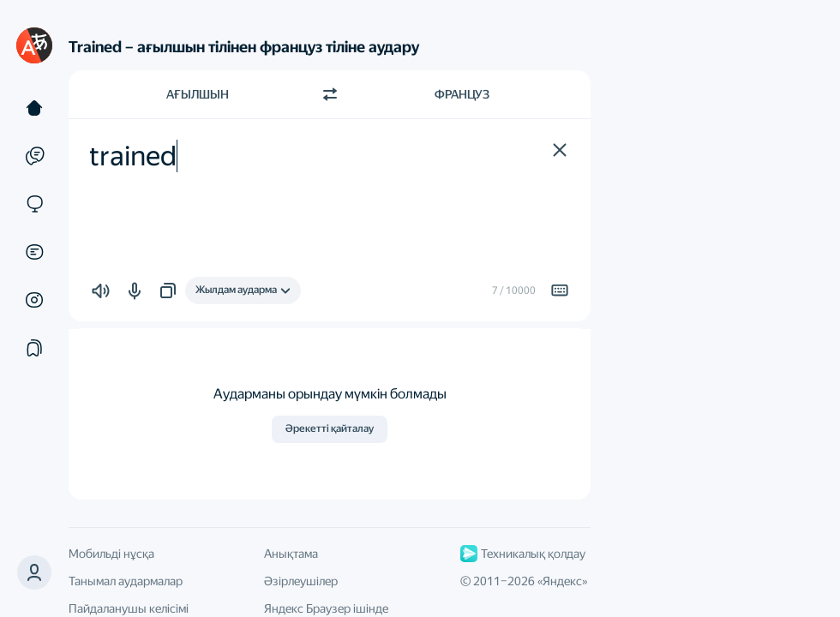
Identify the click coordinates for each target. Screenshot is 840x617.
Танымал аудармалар (126, 581)
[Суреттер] (34, 300)
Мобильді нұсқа (111, 554)
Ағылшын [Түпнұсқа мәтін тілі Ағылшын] (198, 94)
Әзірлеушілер (301, 581)
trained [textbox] (133, 156)
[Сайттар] (34, 204)
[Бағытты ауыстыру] (330, 94)
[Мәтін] (34, 108)
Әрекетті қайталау (330, 428)
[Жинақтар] (34, 348)
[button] (560, 150)
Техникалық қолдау (523, 554)
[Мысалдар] (34, 156)
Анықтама (291, 554)
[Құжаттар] (34, 252)
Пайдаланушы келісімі (129, 608)
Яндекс (562, 581)
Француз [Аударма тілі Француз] (462, 94)
